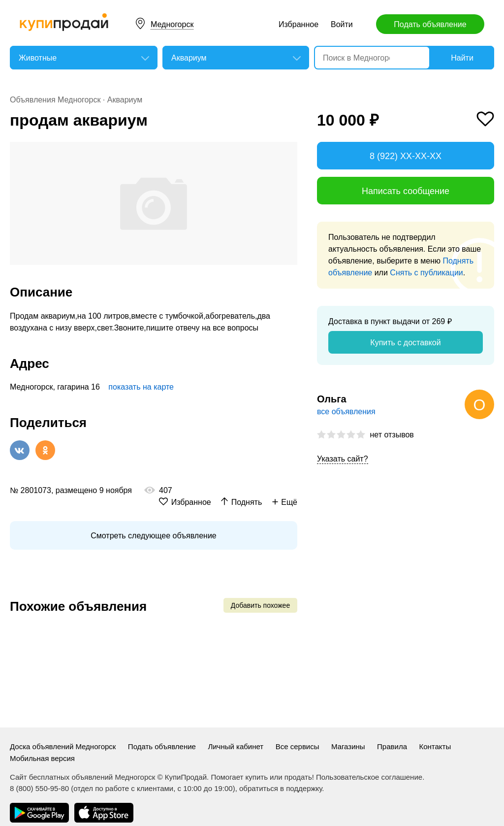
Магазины (348, 746)
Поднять (247, 502)
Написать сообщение (406, 191)
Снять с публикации (426, 273)
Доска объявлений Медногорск (63, 746)
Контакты (435, 746)
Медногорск (172, 24)
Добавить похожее (260, 605)
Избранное (299, 24)
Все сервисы (298, 746)
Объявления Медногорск (55, 100)
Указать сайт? (343, 459)
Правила (392, 746)
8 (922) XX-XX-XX (406, 156)
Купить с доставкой (405, 343)
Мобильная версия (42, 758)
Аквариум (125, 100)
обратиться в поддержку (281, 788)
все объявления (346, 412)
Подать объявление (430, 24)
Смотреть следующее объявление (153, 536)
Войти (342, 24)
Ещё (289, 502)
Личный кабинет (236, 746)
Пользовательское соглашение (369, 777)
